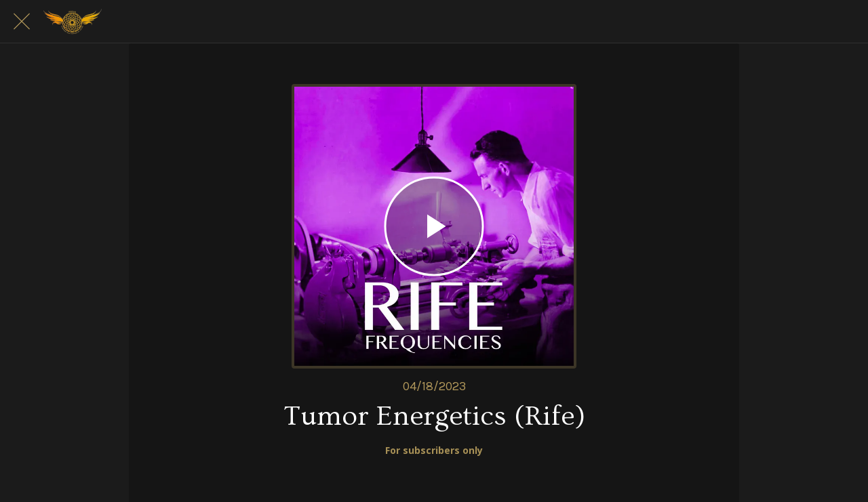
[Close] (22, 22)
